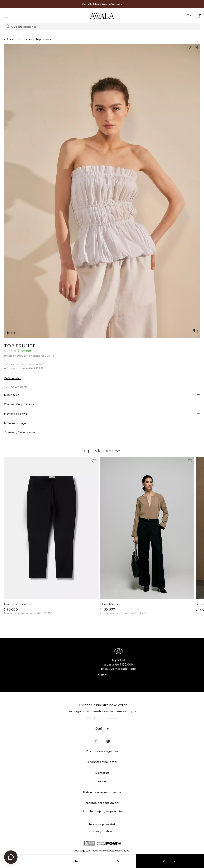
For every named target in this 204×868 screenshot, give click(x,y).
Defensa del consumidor (102, 803)
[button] (102, 28)
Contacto (102, 773)
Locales (102, 781)
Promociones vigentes (102, 751)
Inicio (11, 39)
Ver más (117, 4)
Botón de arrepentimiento (102, 792)
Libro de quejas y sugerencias (102, 811)
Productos (25, 39)
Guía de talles (13, 378)
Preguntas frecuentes (102, 762)
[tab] (102, 395)
